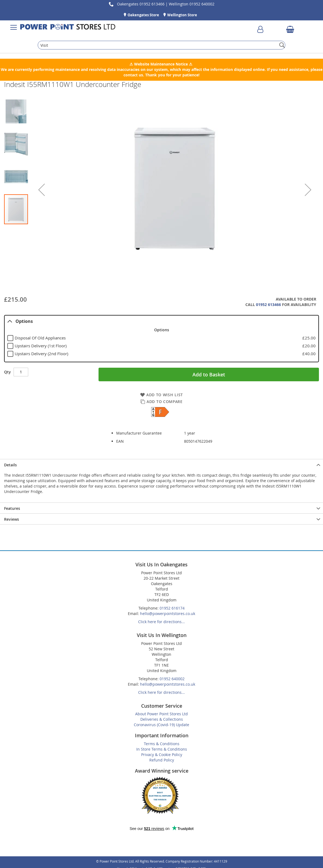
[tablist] (161, 339)
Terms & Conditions (162, 744)
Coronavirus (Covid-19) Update (161, 725)
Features (12, 508)
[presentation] (161, 464)
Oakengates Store (143, 15)
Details (10, 465)
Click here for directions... (161, 622)
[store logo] (68, 27)
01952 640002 (172, 679)
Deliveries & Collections (162, 719)
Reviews (12, 519)
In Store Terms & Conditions (162, 749)
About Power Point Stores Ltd (161, 714)
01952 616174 (172, 608)
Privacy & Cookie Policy (162, 755)
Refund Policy (162, 760)
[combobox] (162, 45)
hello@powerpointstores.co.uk (168, 613)
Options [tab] (20, 321)
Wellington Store (182, 15)
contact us (133, 75)
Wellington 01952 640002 (192, 4)
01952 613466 (268, 305)
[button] (42, 190)
